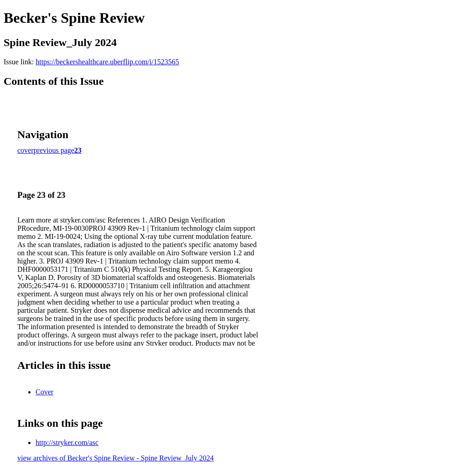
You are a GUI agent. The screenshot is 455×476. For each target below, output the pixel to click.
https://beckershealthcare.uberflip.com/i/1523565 (107, 62)
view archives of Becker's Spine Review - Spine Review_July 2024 (116, 458)
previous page (54, 150)
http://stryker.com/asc (67, 442)
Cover (44, 392)
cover (26, 150)
